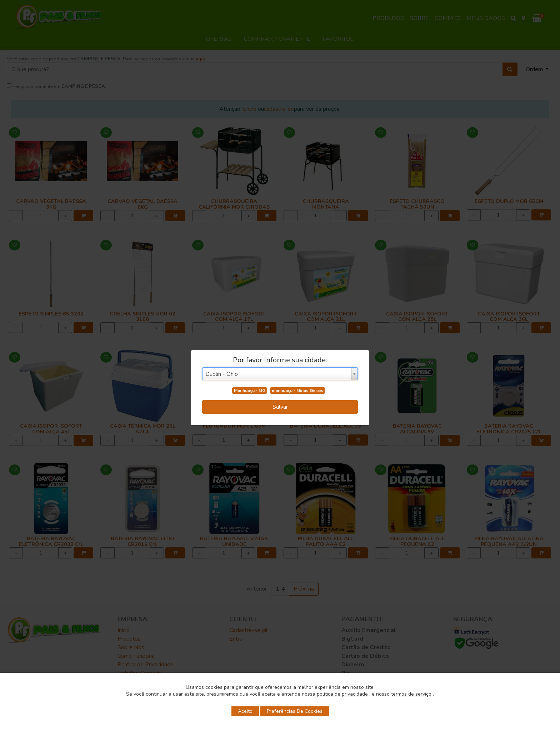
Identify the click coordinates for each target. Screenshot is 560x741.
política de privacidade (343, 694)
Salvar (280, 407)
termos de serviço (412, 694)
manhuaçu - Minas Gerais (297, 391)
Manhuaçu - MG (250, 391)
